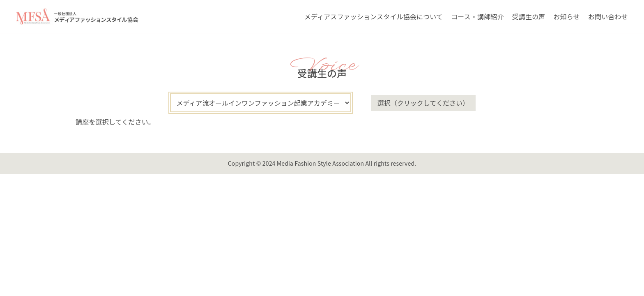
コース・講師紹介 (477, 16)
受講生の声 (529, 16)
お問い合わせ (608, 16)
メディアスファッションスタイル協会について (374, 16)
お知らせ (567, 16)
